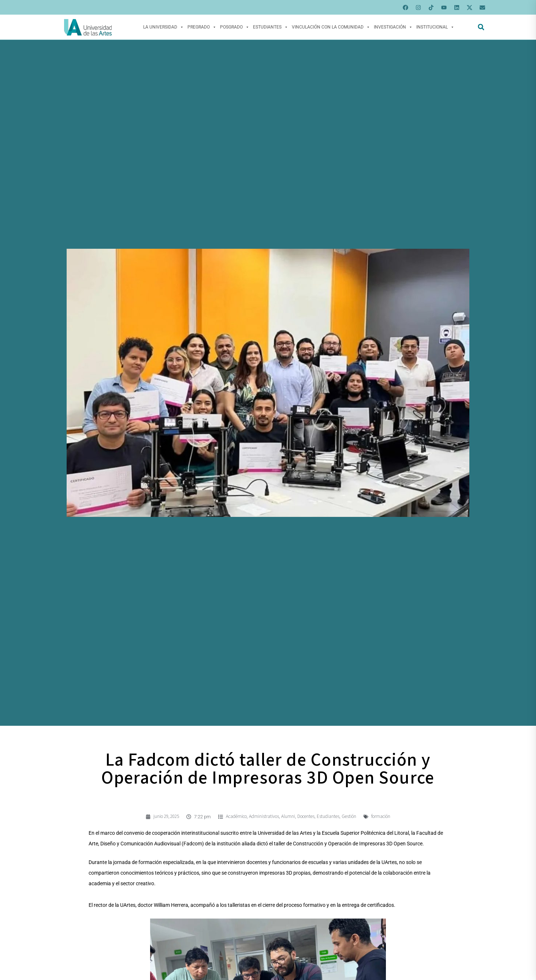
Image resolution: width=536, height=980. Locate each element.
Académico (236, 816)
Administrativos (264, 816)
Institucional (435, 27)
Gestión (349, 816)
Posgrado (235, 27)
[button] (481, 27)
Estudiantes (271, 27)
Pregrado (202, 27)
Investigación (393, 27)
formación (381, 816)
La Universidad (163, 27)
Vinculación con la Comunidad (331, 27)
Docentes (306, 816)
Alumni (288, 816)
